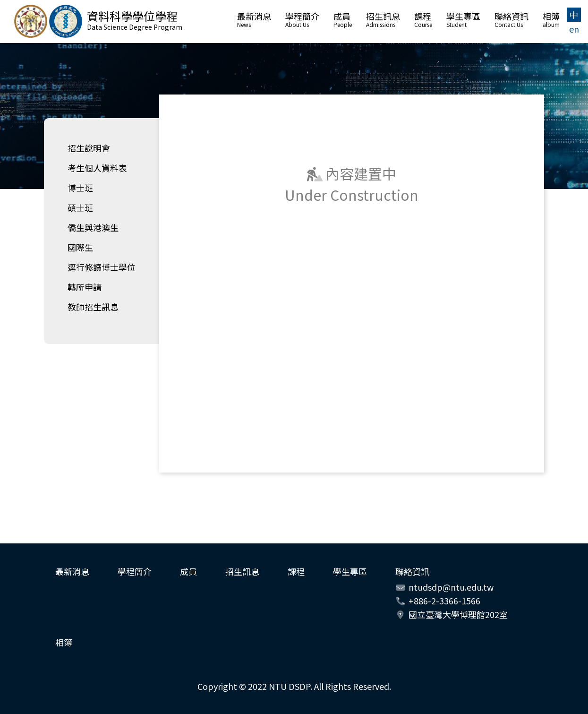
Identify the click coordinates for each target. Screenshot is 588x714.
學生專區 (463, 20)
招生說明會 (89, 148)
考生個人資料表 (97, 168)
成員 (343, 20)
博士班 (80, 188)
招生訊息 (383, 20)
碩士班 (80, 207)
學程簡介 (302, 20)
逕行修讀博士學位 (102, 267)
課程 (423, 20)
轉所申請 (85, 287)
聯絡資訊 (511, 20)
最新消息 (254, 20)
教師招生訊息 (93, 307)
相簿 (551, 20)
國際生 (80, 247)
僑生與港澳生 (93, 227)
